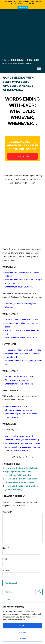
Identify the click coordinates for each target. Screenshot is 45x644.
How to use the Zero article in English (22, 468)
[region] (22, 623)
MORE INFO (23, 7)
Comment (7, 512)
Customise (22, 632)
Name (6, 548)
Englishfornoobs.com (21, 60)
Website (6, 571)
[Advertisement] (22, 34)
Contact (8, 600)
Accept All (23, 626)
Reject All (22, 639)
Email (5, 559)
